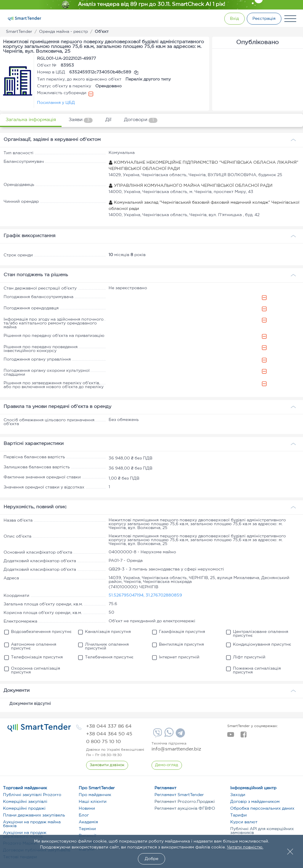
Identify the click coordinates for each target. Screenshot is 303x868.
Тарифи (238, 815)
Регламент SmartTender (179, 795)
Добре (151, 859)
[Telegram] (180, 735)
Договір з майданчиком (255, 802)
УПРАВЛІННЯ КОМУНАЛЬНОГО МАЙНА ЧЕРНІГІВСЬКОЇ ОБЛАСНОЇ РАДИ (191, 186)
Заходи (238, 795)
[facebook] (243, 736)
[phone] (109, 726)
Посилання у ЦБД (56, 103)
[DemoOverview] (167, 765)
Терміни (87, 829)
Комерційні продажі (24, 808)
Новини (87, 808)
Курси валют (244, 822)
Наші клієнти (93, 802)
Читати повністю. (245, 847)
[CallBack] (107, 765)
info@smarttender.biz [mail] (176, 749)
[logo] (39, 728)
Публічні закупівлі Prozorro (32, 795)
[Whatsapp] (168, 736)
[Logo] (25, 19)
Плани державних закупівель (34, 815)
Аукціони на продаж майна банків (32, 824)
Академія (88, 822)
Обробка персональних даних (262, 808)
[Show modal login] (231, 19)
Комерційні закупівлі (25, 802)
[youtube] (231, 736)
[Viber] (157, 735)
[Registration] (263, 19)
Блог (84, 815)
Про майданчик (95, 795)
